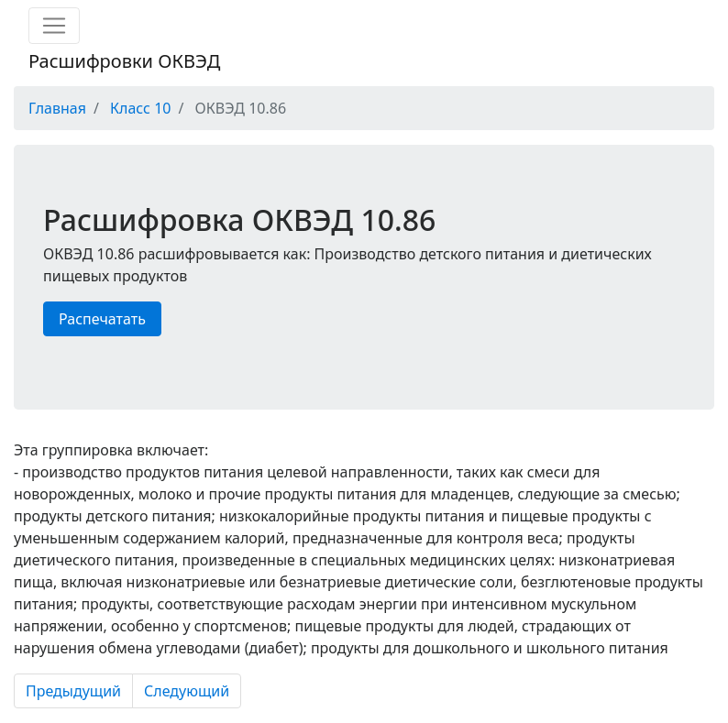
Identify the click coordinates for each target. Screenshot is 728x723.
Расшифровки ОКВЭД (124, 61)
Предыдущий (73, 691)
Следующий (187, 691)
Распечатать (102, 319)
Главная (57, 108)
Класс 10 (140, 108)
